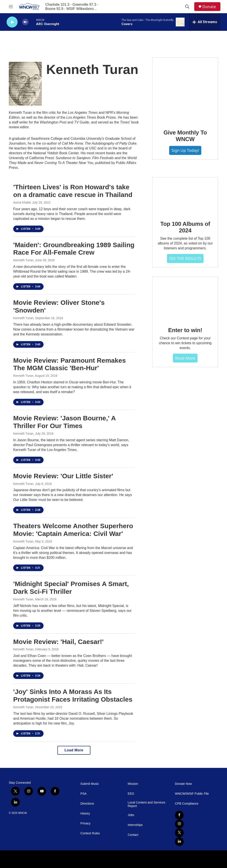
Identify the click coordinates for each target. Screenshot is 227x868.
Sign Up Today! (185, 150)
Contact (133, 835)
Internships (135, 825)
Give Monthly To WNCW (185, 136)
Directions (87, 804)
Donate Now (183, 784)
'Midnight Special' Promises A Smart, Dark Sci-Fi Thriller (71, 588)
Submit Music (90, 784)
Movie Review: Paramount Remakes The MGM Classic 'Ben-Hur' (70, 364)
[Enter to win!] (185, 299)
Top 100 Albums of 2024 (185, 227)
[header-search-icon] (187, 7)
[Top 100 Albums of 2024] (185, 196)
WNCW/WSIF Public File (192, 794)
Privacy (86, 823)
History (85, 814)
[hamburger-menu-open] (11, 7)
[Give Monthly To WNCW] (185, 90)
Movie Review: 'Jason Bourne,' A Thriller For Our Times (64, 422)
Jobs (131, 815)
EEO (131, 794)
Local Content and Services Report (146, 804)
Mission (133, 784)
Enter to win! (185, 330)
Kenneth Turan (23, 260)
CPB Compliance (187, 804)
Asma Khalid (22, 202)
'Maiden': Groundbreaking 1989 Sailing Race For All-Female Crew (74, 249)
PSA (84, 794)
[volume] (25, 22)
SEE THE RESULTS (185, 258)
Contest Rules (90, 833)
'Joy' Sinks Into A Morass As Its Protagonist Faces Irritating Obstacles (73, 695)
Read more (185, 358)
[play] (12, 22)
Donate (209, 7)
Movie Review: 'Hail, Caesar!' (58, 642)
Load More (74, 750)
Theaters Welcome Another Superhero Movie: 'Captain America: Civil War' (73, 530)
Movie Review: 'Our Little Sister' (63, 476)
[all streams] (205, 22)
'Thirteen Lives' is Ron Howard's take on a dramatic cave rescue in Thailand (73, 191)
